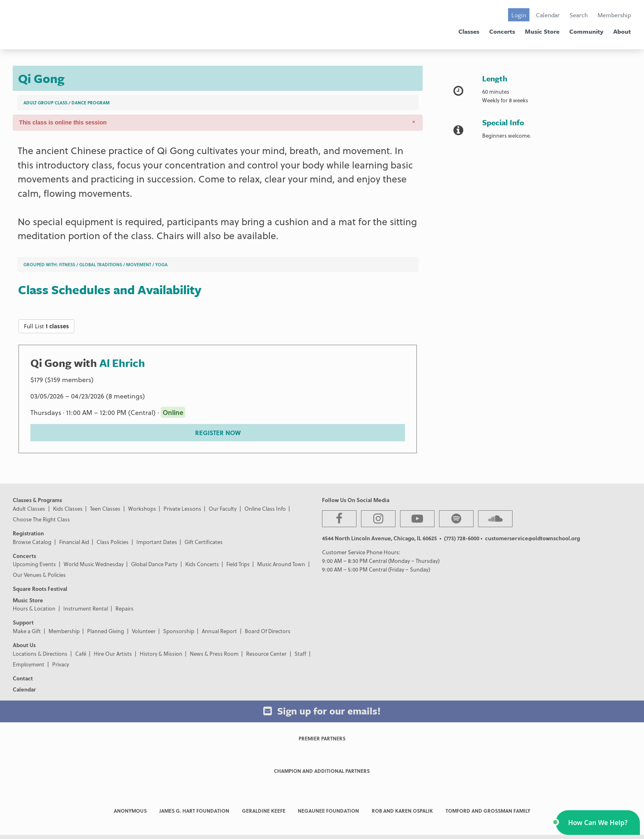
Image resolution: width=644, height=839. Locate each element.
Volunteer (144, 631)
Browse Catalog (32, 542)
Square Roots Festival (40, 589)
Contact (23, 678)
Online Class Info (265, 508)
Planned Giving (106, 631)
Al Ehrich (122, 363)
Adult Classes (29, 508)
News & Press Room (214, 653)
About (622, 31)
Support (23, 622)
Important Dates (157, 542)
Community (586, 31)
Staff (300, 653)
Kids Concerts (202, 564)
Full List (46, 326)
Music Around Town (281, 564)
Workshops (142, 508)
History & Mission (161, 653)
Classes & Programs (37, 500)
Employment (29, 664)
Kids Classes (68, 508)
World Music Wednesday (94, 564)
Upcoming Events (34, 564)
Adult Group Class (45, 103)
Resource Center (266, 653)
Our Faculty (223, 508)
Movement (139, 264)
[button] (598, 823)
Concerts (502, 31)
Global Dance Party (154, 564)
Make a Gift (27, 631)
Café (81, 653)
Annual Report (219, 631)
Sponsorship (179, 631)
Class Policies (113, 542)
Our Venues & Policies (39, 575)
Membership (614, 15)
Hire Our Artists (113, 653)
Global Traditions (101, 264)
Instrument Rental (86, 608)
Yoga (161, 264)
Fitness (67, 264)
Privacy (61, 664)
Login (519, 15)
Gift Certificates (204, 542)
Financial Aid (74, 542)
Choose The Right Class (41, 519)
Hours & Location (34, 608)
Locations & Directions (40, 653)
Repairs (124, 608)
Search (579, 15)
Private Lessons (182, 508)
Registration (28, 533)
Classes (469, 31)
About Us (24, 645)
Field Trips (238, 564)
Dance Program (91, 103)
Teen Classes (105, 508)
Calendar (548, 15)
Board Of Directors (268, 631)
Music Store (542, 31)
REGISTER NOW (218, 433)
